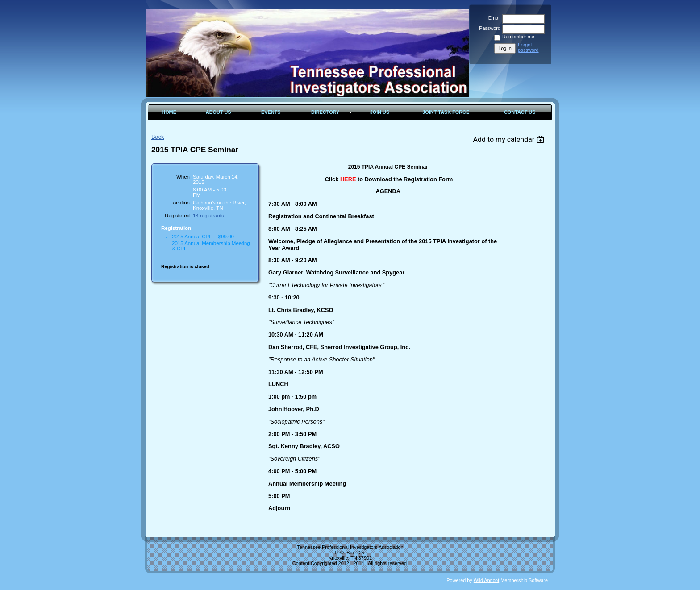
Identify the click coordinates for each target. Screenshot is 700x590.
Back (158, 137)
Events (271, 112)
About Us (219, 112)
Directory (325, 112)
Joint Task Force (446, 112)
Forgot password (528, 47)
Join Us (380, 112)
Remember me (518, 37)
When (183, 177)
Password (488, 28)
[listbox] (510, 139)
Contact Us (520, 112)
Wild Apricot (486, 580)
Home (169, 112)
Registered (177, 216)
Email (493, 18)
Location (180, 203)
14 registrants (208, 216)
